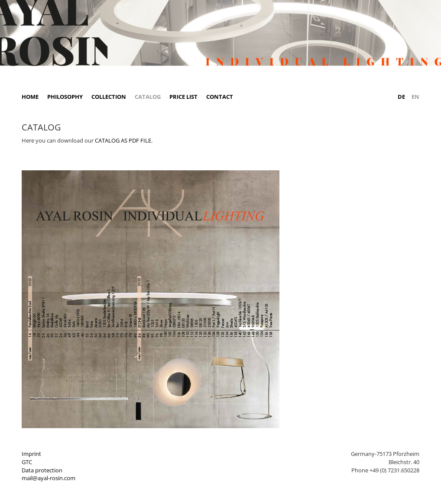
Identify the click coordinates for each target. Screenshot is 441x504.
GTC (27, 462)
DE (401, 97)
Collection (109, 97)
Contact (220, 97)
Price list (183, 97)
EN (415, 97)
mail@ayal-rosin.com (49, 478)
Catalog (148, 97)
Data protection (42, 470)
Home (30, 97)
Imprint (31, 454)
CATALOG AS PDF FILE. (124, 140)
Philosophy (65, 97)
